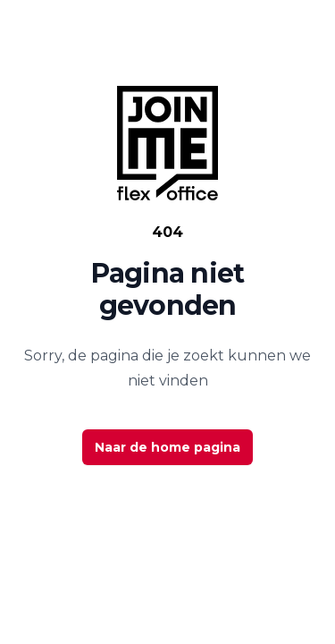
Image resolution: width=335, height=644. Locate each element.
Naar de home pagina (167, 447)
